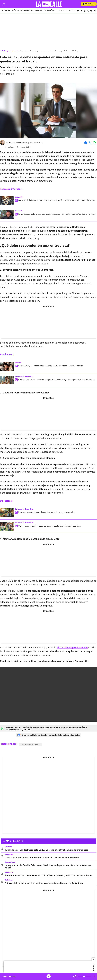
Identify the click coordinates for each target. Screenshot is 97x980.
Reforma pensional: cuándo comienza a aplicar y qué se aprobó (46, 512)
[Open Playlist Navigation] (94, 976)
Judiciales (9, 854)
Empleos (12, 51)
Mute (74, 976)
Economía (19, 197)
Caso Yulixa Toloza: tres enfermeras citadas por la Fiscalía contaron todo (42, 857)
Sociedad (8, 847)
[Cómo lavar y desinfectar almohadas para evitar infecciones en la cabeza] (7, 366)
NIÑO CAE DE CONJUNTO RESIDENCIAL (27, 11)
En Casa (18, 363)
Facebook (86, 143)
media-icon (49, 976)
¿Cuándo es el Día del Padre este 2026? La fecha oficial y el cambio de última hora (47, 850)
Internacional (10, 862)
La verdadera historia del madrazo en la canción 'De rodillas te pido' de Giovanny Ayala (57, 214)
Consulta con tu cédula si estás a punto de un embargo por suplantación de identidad (56, 379)
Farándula (19, 211)
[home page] (49, 4)
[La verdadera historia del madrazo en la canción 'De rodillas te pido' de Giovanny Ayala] (7, 215)
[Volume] (84, 976)
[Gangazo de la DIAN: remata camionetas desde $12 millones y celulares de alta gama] (7, 201)
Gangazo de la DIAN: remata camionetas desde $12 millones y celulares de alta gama (57, 200)
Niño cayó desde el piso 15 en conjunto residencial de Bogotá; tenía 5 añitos (44, 883)
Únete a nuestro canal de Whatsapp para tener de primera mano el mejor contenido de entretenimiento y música (44, 728)
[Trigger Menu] (3, 4)
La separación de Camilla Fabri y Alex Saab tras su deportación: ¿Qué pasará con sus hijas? (48, 866)
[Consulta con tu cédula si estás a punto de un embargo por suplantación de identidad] (7, 380)
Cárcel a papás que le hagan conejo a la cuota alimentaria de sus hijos (50, 526)
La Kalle (3, 51)
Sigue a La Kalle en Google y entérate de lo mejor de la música (48, 735)
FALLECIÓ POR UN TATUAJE (55, 11)
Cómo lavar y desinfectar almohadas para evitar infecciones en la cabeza (51, 366)
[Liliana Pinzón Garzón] (19, 143)
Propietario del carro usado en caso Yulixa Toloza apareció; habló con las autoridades (48, 875)
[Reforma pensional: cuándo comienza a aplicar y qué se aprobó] (7, 513)
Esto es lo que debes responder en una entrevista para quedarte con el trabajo (49, 51)
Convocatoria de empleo (31, 744)
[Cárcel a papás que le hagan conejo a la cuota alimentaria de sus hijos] (7, 526)
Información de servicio (24, 376)
